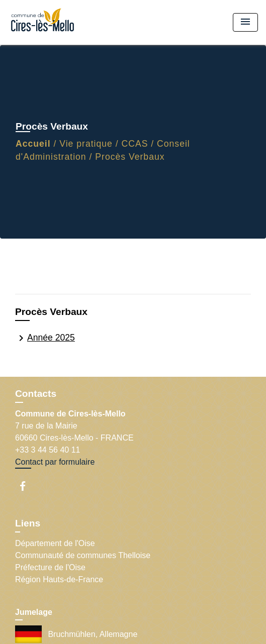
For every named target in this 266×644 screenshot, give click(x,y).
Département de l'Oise (55, 543)
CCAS (135, 144)
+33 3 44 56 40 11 (48, 450)
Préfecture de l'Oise (50, 567)
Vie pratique (86, 144)
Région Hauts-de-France (59, 579)
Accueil (33, 144)
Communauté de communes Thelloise (83, 555)
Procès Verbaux (130, 157)
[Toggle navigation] (245, 22)
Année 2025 (45, 338)
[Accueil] (46, 22)
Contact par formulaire (55, 462)
